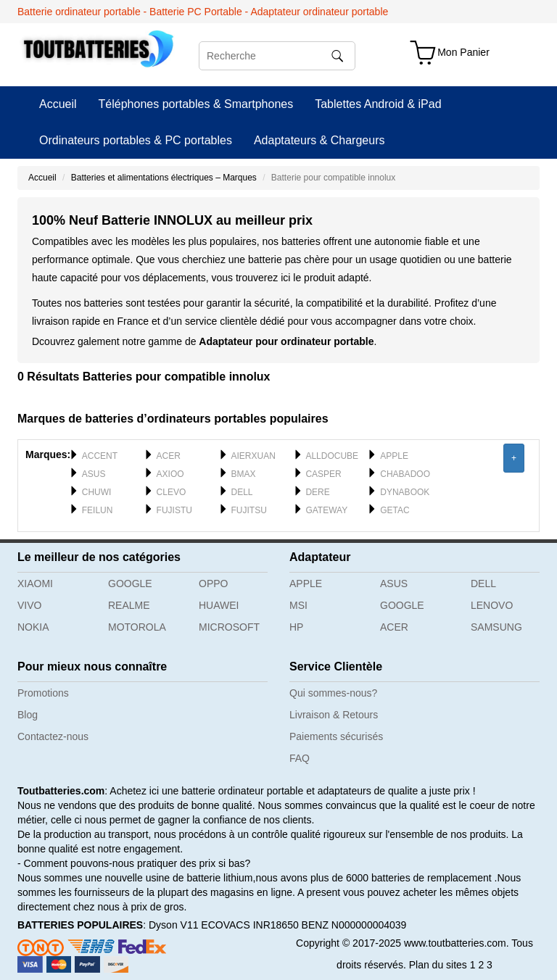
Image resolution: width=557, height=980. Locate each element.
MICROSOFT (229, 627)
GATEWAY (326, 510)
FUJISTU (174, 510)
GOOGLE (130, 584)
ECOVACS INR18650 (249, 925)
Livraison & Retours (334, 715)
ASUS (94, 474)
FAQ (300, 758)
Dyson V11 (173, 925)
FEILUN (98, 510)
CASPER (323, 474)
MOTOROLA (137, 627)
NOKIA (33, 627)
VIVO (29, 605)
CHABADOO (405, 474)
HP (296, 627)
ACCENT (100, 456)
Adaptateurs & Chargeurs (319, 140)
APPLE (394, 456)
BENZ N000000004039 (354, 925)
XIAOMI (35, 584)
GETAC (395, 510)
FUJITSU (249, 510)
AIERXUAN (253, 456)
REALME (129, 605)
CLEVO (172, 492)
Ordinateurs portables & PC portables (136, 140)
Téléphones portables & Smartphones (196, 104)
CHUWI (97, 492)
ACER (169, 456)
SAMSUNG (496, 627)
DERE (317, 492)
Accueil (58, 104)
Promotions (43, 693)
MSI (298, 605)
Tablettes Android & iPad (378, 104)
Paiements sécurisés (336, 736)
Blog (28, 715)
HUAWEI (219, 605)
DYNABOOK (405, 492)
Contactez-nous (53, 736)
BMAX (244, 474)
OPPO (213, 584)
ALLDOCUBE (332, 456)
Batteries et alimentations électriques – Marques (164, 178)
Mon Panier (463, 52)
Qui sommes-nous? (333, 693)
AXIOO (170, 474)
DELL (242, 492)
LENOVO (492, 605)
